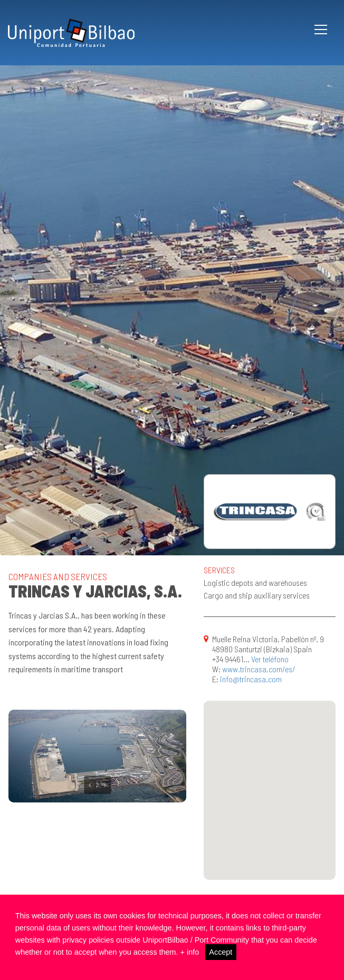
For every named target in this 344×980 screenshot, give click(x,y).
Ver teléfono (270, 659)
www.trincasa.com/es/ (259, 669)
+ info (190, 952)
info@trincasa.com (251, 679)
